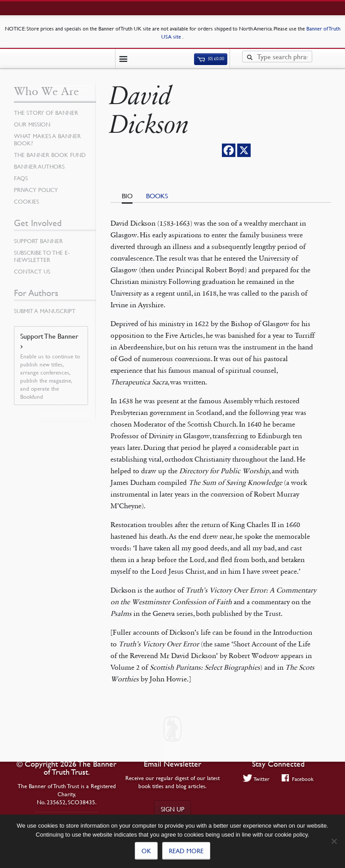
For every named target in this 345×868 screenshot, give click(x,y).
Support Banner (38, 241)
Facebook (298, 779)
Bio (127, 196)
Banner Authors (39, 166)
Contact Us (32, 271)
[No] (334, 841)
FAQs (21, 178)
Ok (146, 851)
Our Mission (32, 124)
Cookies (27, 201)
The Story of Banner (46, 113)
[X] (244, 150)
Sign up (172, 809)
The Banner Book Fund (50, 155)
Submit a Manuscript (45, 311)
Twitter (257, 779)
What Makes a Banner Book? (47, 140)
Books (157, 196)
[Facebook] (229, 150)
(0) (211, 59)
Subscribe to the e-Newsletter (42, 256)
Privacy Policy (36, 190)
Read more (186, 851)
